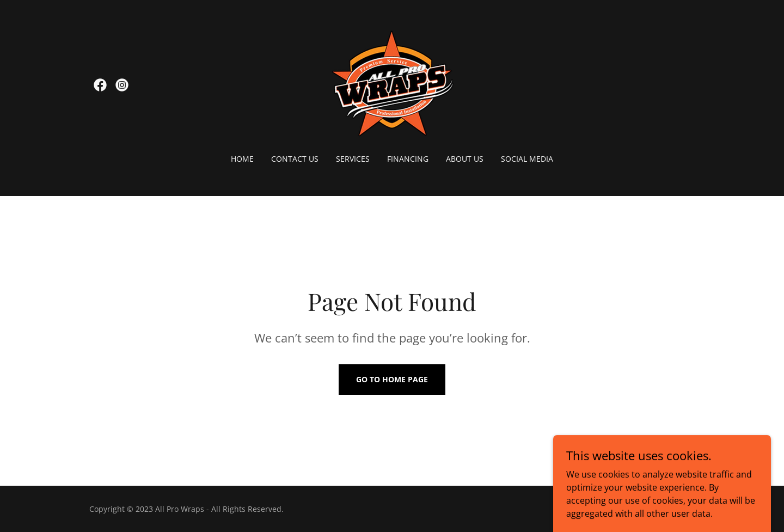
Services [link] (353, 159)
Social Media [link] (527, 159)
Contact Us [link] (295, 159)
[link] (100, 85)
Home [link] (242, 159)
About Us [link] (465, 159)
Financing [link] (408, 159)
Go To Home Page (392, 379)
